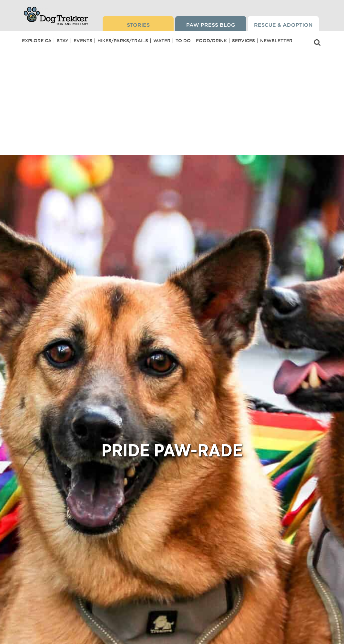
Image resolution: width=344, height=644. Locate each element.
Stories (138, 25)
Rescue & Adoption (283, 25)
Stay (63, 41)
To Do (183, 41)
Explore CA (37, 41)
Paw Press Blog (211, 25)
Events (83, 41)
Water (162, 41)
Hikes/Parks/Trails (123, 41)
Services (243, 41)
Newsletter (276, 41)
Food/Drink (211, 41)
